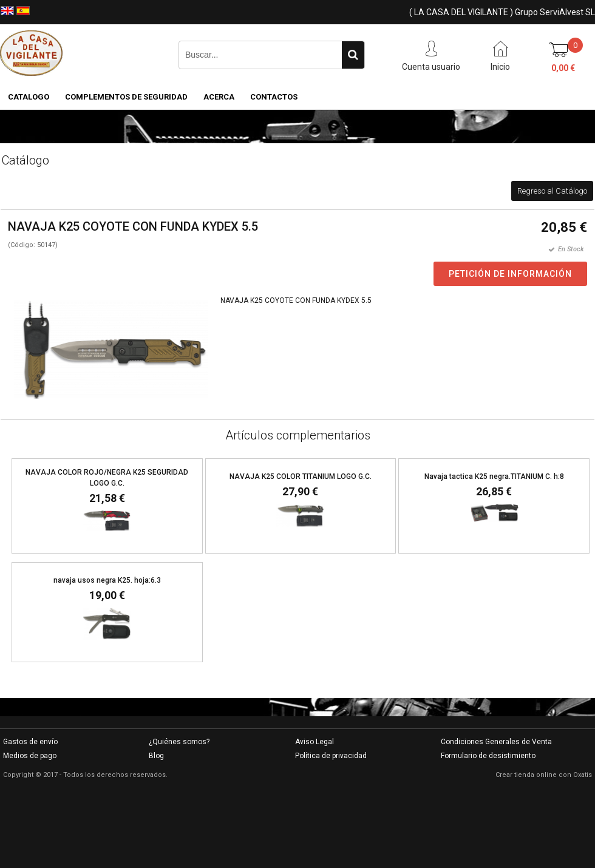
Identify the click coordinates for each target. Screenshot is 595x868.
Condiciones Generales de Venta (496, 742)
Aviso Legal (314, 742)
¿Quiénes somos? (179, 742)
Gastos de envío (30, 742)
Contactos (274, 97)
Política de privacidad (331, 756)
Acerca (219, 97)
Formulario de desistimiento (488, 756)
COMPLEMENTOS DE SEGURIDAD (126, 97)
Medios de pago (30, 756)
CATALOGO (29, 97)
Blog (156, 756)
